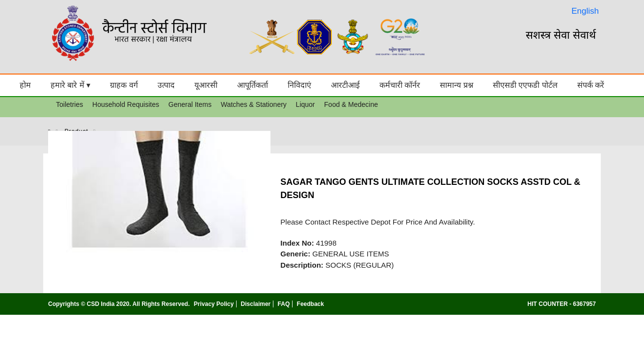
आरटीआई (345, 85)
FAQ (284, 304)
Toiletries (69, 104)
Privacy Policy (214, 304)
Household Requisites (126, 104)
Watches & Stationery (254, 104)
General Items (190, 104)
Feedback (310, 304)
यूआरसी (206, 85)
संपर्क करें (591, 85)
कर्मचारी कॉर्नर (400, 85)
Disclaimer (256, 304)
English (585, 11)
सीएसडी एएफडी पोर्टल (525, 85)
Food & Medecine (351, 104)
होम (25, 85)
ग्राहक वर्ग (124, 85)
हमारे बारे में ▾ (70, 85)
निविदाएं (299, 85)
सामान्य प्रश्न (456, 85)
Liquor (306, 104)
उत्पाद (166, 85)
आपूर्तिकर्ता (253, 85)
